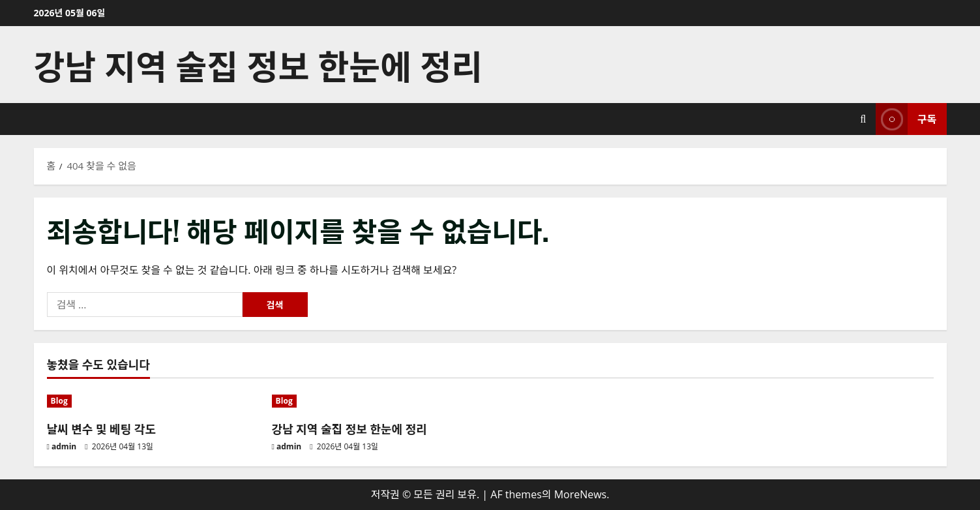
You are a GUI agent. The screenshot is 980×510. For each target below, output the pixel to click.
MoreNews (581, 494)
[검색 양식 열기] (863, 119)
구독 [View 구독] (906, 119)
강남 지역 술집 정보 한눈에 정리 (258, 64)
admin (64, 446)
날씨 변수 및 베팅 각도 (101, 428)
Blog (59, 401)
